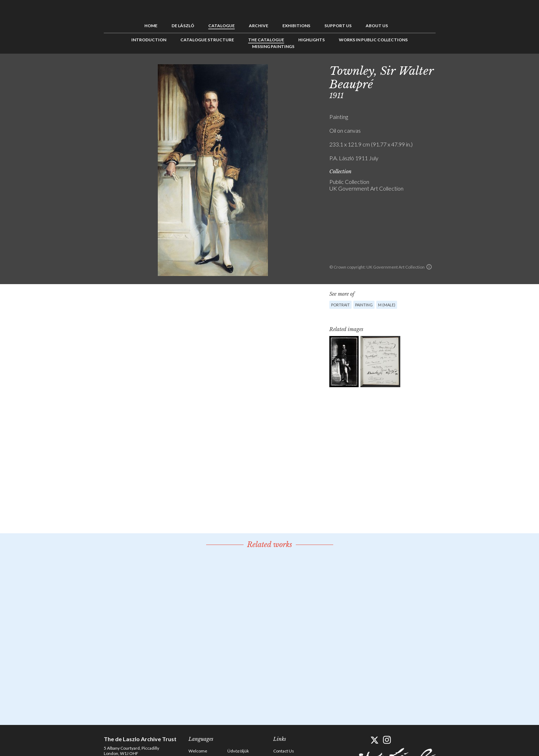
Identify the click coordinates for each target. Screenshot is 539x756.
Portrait (340, 305)
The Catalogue (266, 40)
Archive (259, 26)
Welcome (198, 751)
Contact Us (284, 751)
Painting (364, 305)
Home (151, 26)
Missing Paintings (273, 46)
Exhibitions (296, 26)
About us (377, 26)
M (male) (387, 305)
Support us (338, 26)
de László (183, 26)
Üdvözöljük (238, 751)
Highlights (312, 40)
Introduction (149, 40)
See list (459, 70)
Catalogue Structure (207, 40)
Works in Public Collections (373, 40)
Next (470, 70)
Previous (448, 70)
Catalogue (221, 26)
